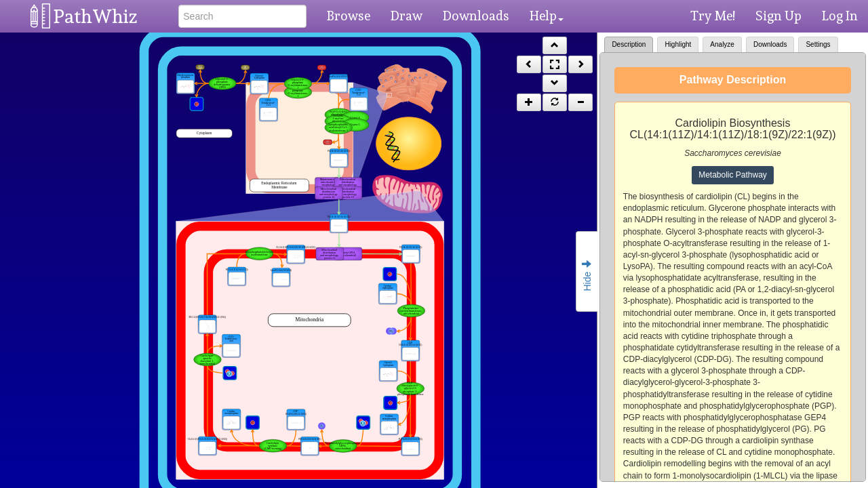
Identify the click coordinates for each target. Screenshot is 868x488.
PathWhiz (96, 17)
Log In (840, 16)
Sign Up (778, 16)
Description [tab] (629, 44)
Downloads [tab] (770, 44)
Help (547, 16)
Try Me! (713, 16)
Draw (407, 16)
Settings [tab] (818, 44)
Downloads (476, 16)
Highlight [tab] (678, 44)
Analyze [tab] (722, 44)
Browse (349, 16)
